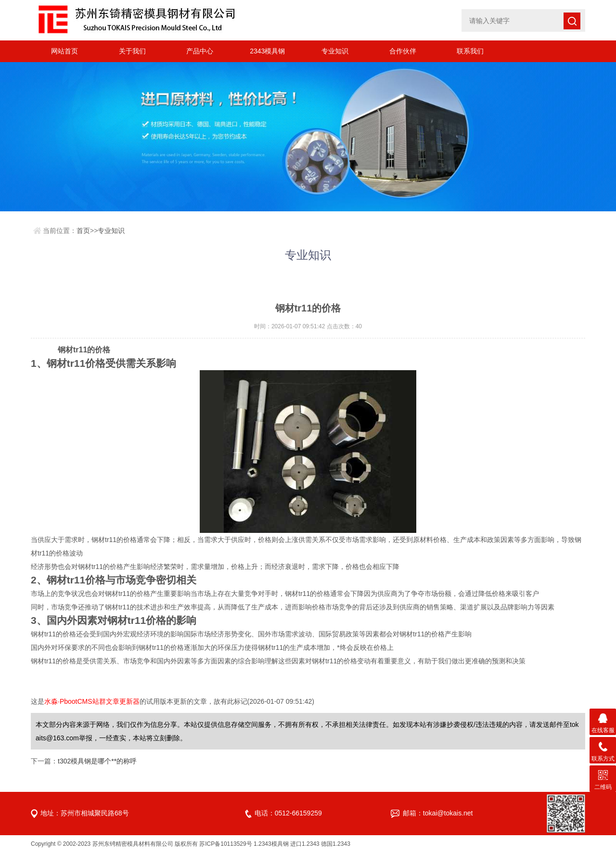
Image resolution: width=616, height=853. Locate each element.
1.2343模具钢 (271, 844)
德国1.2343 (336, 844)
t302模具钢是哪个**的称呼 (97, 761)
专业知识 (335, 51)
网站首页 (64, 51)
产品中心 (200, 51)
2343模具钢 (267, 51)
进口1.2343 (305, 844)
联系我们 (470, 51)
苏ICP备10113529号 (225, 844)
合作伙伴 (403, 51)
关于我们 (132, 51)
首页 (83, 231)
